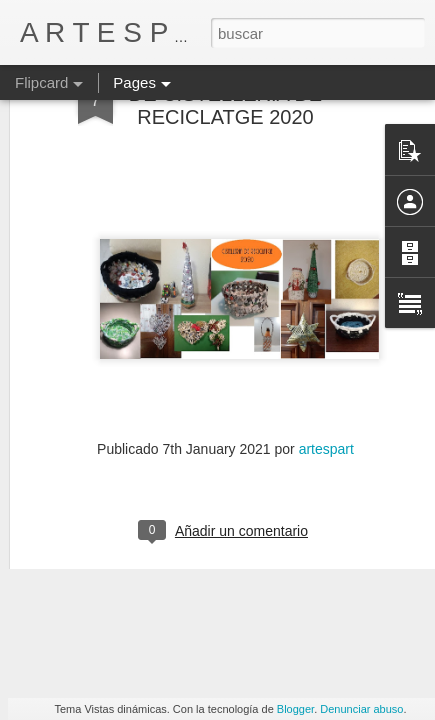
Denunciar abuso (361, 709)
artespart (326, 372)
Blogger (295, 709)
